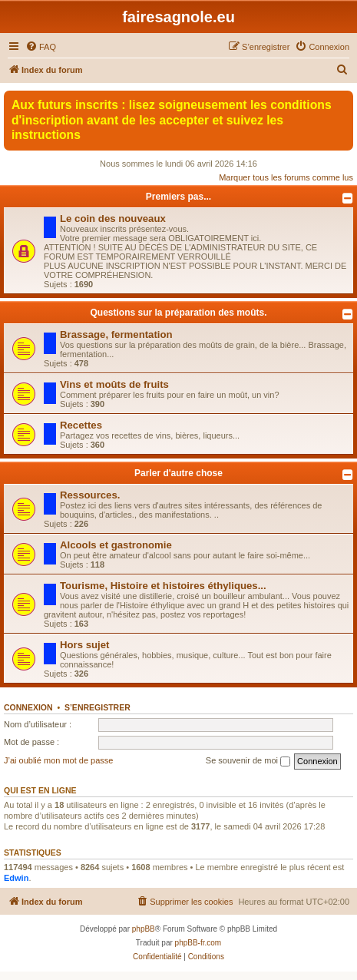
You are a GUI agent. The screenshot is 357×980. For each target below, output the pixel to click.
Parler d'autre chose (178, 473)
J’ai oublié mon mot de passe (58, 760)
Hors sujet (85, 645)
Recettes (81, 425)
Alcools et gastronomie (116, 545)
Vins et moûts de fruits (114, 384)
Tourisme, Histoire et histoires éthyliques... (163, 586)
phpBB (144, 929)
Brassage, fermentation (116, 334)
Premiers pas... (178, 197)
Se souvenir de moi (248, 761)
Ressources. (90, 495)
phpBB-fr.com (198, 943)
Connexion (28, 707)
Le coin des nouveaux (113, 219)
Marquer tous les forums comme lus (286, 177)
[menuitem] (41, 47)
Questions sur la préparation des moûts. (178, 313)
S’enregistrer (98, 707)
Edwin (16, 878)
